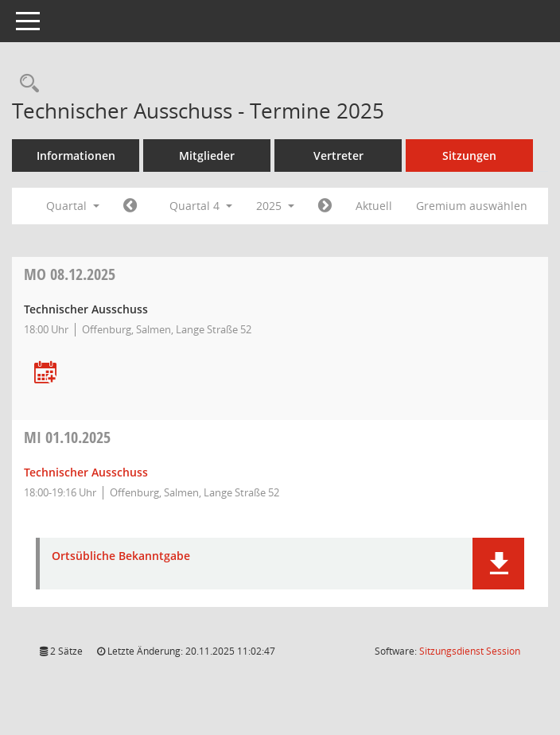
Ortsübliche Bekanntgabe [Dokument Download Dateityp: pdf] (121, 556)
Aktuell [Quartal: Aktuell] (374, 206)
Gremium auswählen (472, 206)
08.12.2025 (70, 274)
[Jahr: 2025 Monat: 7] (130, 206)
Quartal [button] (73, 206)
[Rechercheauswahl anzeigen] (25, 84)
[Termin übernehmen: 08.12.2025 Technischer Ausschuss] (45, 373)
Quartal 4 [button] (201, 206)
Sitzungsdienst (470, 651)
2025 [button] (275, 206)
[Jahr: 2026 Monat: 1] (325, 206)
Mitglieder (207, 156)
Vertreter (338, 156)
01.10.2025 (67, 437)
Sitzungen (469, 156)
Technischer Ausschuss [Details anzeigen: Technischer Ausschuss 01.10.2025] (86, 472)
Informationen (76, 156)
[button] (498, 564)
